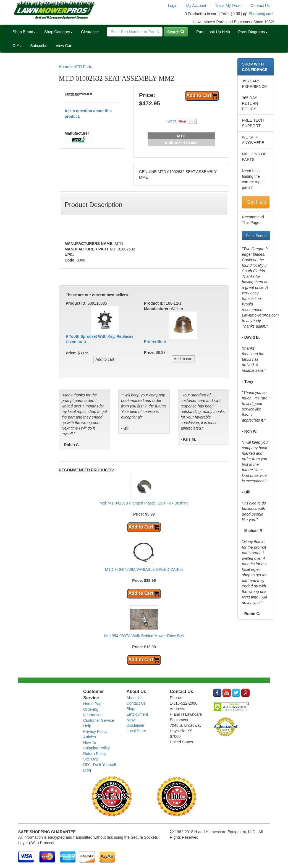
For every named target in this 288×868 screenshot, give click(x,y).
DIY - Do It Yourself (100, 765)
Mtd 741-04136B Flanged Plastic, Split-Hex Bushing (144, 503)
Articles (90, 737)
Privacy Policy (95, 731)
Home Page (93, 704)
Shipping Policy (96, 748)
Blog (87, 770)
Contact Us (260, 6)
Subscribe (39, 46)
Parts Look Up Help (213, 32)
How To (90, 742)
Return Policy (95, 754)
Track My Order (228, 6)
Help (87, 726)
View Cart (64, 46)
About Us (135, 698)
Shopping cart (261, 14)
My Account (196, 6)
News (131, 720)
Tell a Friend (256, 236)
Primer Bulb (155, 341)
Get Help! (257, 202)
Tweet (171, 121)
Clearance (90, 32)
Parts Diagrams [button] (253, 32)
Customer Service (99, 720)
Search (176, 32)
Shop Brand (24, 32)
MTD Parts (83, 67)
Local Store (136, 731)
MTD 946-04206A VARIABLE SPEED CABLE (144, 569)
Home (64, 67)
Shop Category (58, 32)
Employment (137, 714)
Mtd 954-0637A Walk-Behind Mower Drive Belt (144, 636)
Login (172, 6)
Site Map (91, 759)
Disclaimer (136, 725)
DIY (17, 46)
